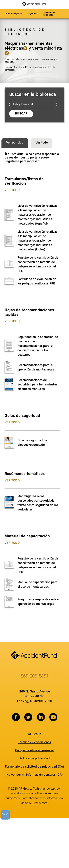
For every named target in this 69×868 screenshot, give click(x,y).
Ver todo (12, 190)
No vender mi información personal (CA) (35, 775)
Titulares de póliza (13, 14)
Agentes (32, 14)
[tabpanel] (34, 389)
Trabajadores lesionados (49, 14)
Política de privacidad (35, 759)
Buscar (21, 114)
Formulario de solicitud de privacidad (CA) (34, 767)
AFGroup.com (38, 803)
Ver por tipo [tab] (15, 143)
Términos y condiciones (35, 742)
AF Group (35, 734)
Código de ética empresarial (35, 751)
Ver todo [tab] (42, 143)
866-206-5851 (35, 676)
